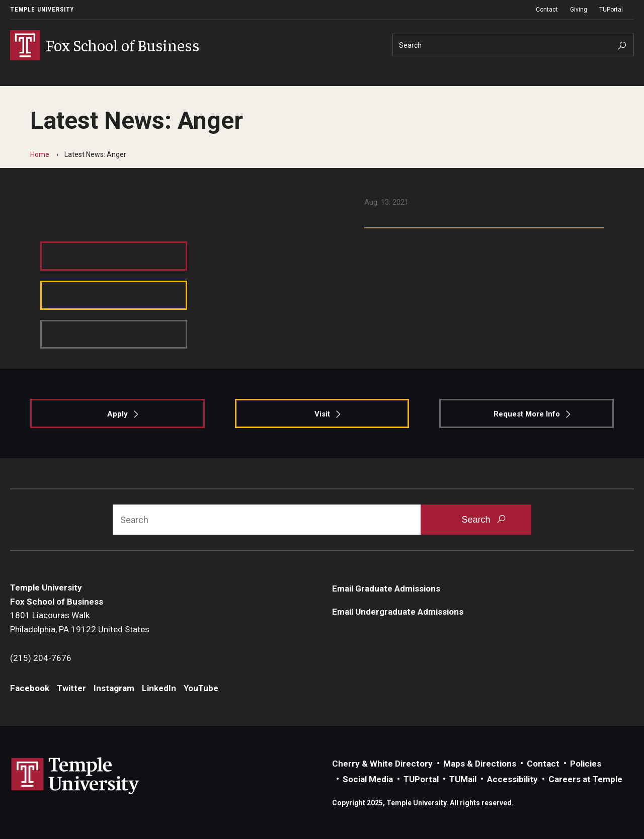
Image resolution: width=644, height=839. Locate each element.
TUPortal (611, 10)
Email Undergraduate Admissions (398, 612)
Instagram (136, 213)
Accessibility (512, 779)
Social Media (368, 779)
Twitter (92, 213)
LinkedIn (184, 213)
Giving (579, 10)
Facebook (49, 213)
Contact (547, 10)
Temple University (42, 10)
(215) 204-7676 (41, 658)
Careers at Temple (585, 779)
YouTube (201, 688)
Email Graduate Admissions (386, 589)
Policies (586, 764)
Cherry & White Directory (382, 764)
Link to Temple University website (75, 776)
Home (40, 154)
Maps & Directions (480, 764)
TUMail (463, 779)
